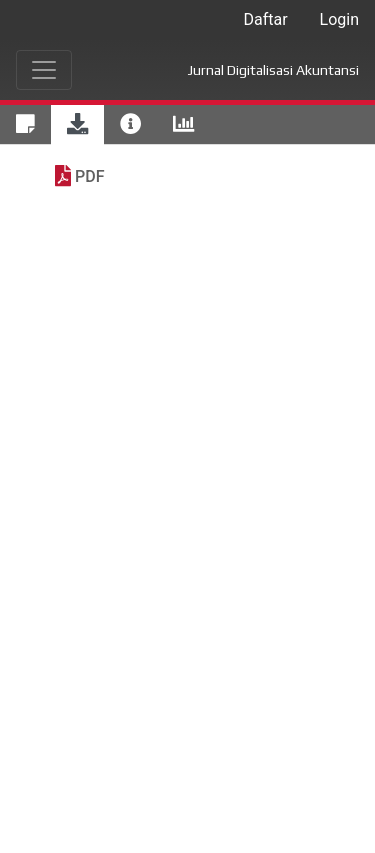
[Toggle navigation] (44, 70)
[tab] (25, 125)
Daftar (265, 19)
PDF (89, 176)
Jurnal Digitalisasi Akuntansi (273, 70)
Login (339, 19)
